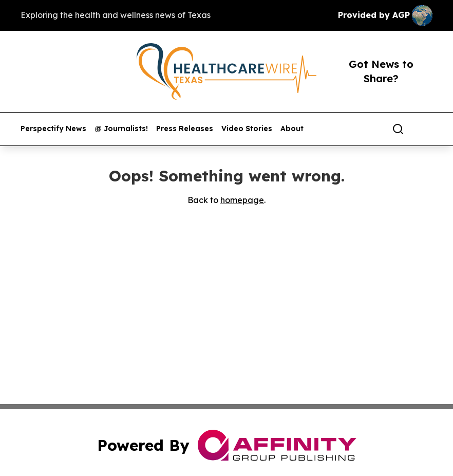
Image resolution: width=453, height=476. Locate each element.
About (292, 129)
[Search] (398, 129)
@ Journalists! (121, 129)
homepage (242, 200)
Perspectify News (53, 129)
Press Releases (185, 129)
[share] (425, 129)
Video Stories (247, 129)
